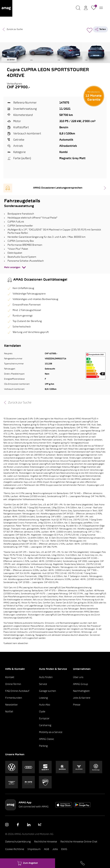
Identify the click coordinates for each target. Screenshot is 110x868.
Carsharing (45, 726)
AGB (47, 849)
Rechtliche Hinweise (46, 842)
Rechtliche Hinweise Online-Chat (79, 842)
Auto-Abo (45, 705)
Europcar (44, 719)
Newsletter (12, 705)
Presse (77, 705)
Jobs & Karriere (82, 698)
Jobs (55, 849)
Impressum (34, 849)
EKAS (64, 849)
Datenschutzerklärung (18, 842)
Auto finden (46, 677)
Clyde (42, 712)
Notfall (9, 712)
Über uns (78, 677)
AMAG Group (80, 684)
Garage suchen (48, 691)
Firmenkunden (14, 698)
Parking (43, 746)
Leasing (43, 698)
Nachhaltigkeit (81, 691)
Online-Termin (13, 684)
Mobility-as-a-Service (51, 732)
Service (43, 684)
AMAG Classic (47, 739)
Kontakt (10, 677)
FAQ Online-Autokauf (17, 691)
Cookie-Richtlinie (15, 849)
